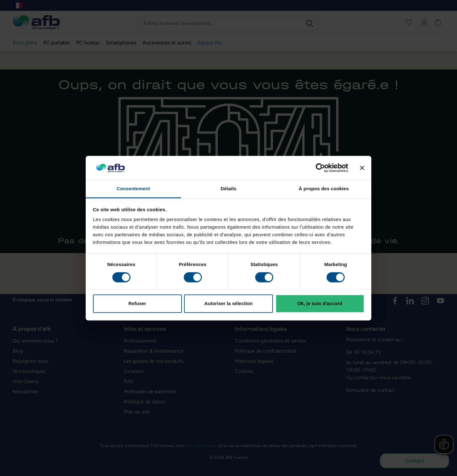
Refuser (137, 304)
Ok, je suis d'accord (320, 304)
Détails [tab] (228, 189)
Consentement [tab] (133, 189)
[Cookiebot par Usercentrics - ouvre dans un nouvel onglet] (320, 168)
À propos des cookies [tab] (324, 189)
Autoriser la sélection (229, 304)
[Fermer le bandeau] (362, 168)
